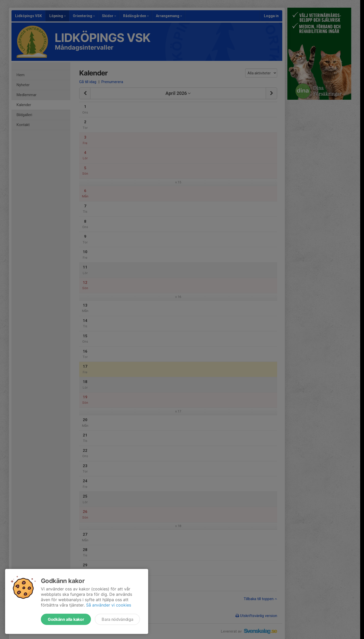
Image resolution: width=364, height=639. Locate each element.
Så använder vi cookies (109, 605)
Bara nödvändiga (117, 619)
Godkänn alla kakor (66, 619)
